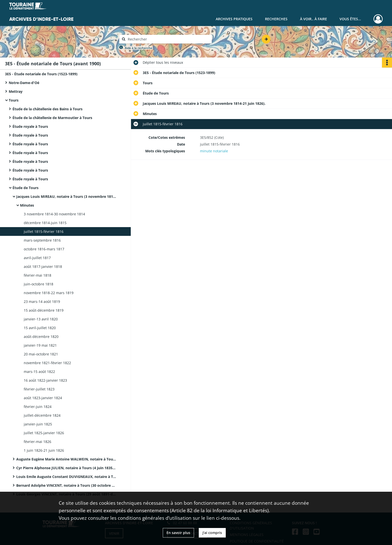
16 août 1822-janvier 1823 (45, 380)
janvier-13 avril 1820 (41, 319)
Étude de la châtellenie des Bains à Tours (47, 109)
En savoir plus (178, 533)
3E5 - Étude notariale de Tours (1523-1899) (41, 74)
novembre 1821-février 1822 (47, 363)
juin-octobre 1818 (38, 284)
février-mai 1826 (37, 442)
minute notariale (214, 151)
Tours (14, 100)
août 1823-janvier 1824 (43, 398)
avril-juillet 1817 (37, 258)
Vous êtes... (350, 19)
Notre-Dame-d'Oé (24, 83)
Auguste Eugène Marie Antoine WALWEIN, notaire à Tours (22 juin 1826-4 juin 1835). (66, 459)
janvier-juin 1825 (38, 424)
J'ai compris (212, 533)
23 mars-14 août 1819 (42, 302)
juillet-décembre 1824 (42, 415)
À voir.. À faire (313, 19)
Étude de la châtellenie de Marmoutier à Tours (52, 118)
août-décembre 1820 (41, 337)
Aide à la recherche (138, 48)
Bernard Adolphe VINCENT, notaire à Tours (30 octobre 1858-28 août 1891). (66, 485)
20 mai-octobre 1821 (41, 354)
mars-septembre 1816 (42, 240)
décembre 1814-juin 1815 (45, 223)
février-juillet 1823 (39, 389)
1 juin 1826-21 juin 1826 (44, 450)
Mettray (16, 91)
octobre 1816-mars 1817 (44, 249)
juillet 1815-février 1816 (44, 231)
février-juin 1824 (38, 407)
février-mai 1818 (37, 275)
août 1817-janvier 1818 (43, 266)
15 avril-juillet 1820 (40, 328)
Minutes (27, 205)
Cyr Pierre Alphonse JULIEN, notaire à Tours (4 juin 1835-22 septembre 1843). (66, 468)
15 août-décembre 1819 (44, 310)
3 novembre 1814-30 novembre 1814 (54, 214)
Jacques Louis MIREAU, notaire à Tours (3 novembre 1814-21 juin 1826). (66, 196)
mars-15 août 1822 (39, 372)
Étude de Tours (25, 188)
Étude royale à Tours (30, 126)
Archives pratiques (234, 19)
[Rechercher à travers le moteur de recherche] (168, 39)
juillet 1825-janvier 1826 (44, 433)
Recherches (276, 19)
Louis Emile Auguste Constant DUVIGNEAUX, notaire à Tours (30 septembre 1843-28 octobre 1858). (66, 477)
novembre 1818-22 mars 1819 (49, 293)
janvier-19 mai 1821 (40, 345)
